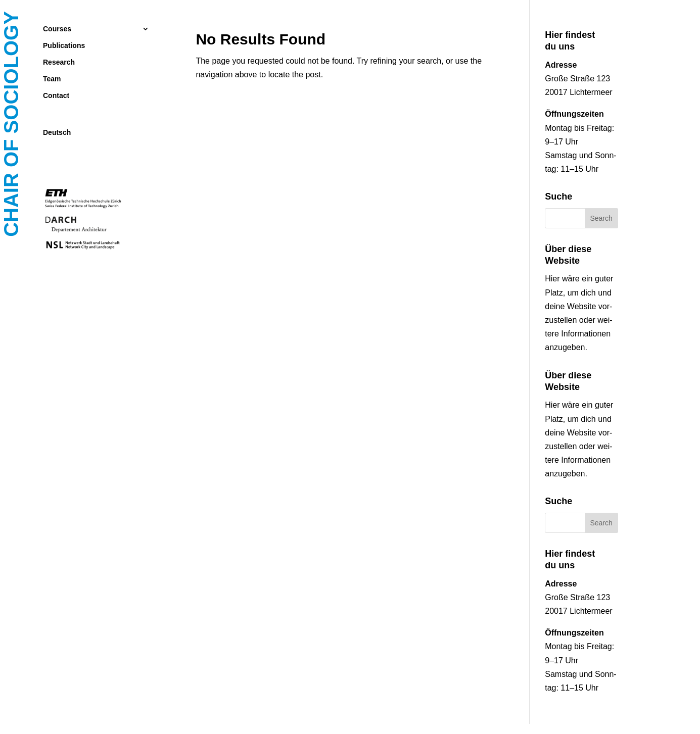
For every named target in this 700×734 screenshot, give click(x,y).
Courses (57, 29)
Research (59, 62)
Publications (64, 46)
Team (52, 79)
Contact (56, 96)
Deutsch (57, 133)
